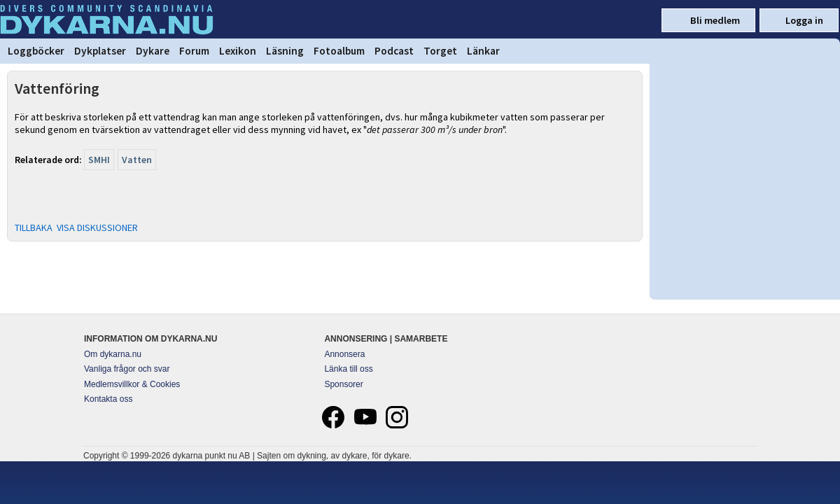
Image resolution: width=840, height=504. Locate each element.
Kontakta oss (108, 399)
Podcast (394, 51)
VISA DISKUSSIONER (97, 227)
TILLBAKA (34, 227)
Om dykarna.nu (113, 354)
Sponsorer (343, 384)
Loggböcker (36, 51)
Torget (440, 51)
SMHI (99, 160)
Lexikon (238, 51)
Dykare (153, 51)
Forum (194, 51)
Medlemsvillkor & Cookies (132, 384)
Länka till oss (348, 369)
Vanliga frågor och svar (127, 369)
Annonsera (344, 354)
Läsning (285, 51)
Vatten (137, 160)
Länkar (483, 51)
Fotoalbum (339, 51)
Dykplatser (100, 51)
